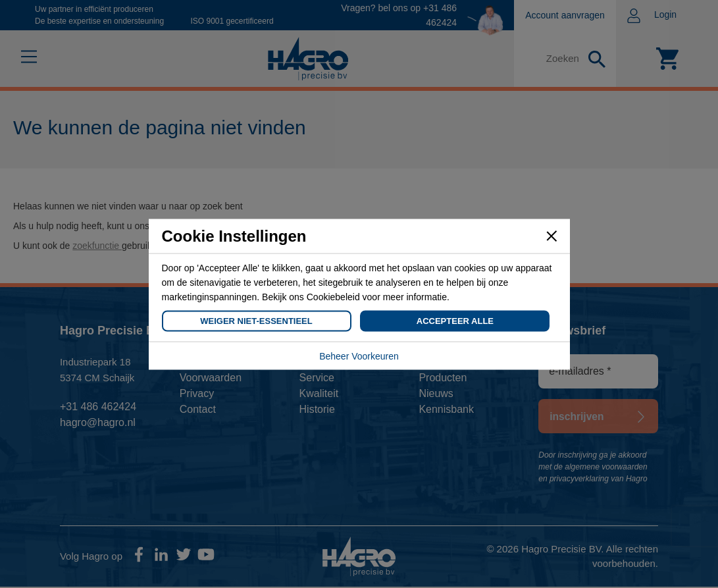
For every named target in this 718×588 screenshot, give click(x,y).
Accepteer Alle (455, 320)
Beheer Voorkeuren (359, 356)
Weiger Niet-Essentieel (256, 320)
